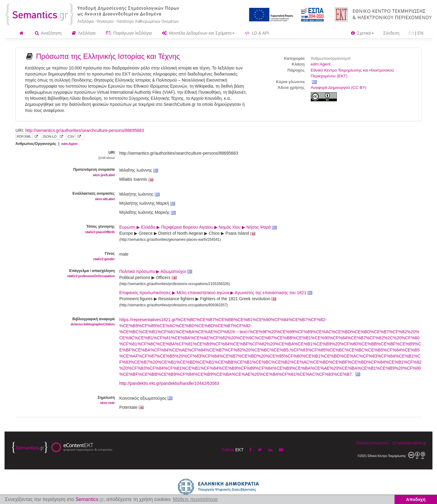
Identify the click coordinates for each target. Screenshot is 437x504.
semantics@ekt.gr (409, 443)
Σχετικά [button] (363, 33)
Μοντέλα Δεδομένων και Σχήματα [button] (198, 33)
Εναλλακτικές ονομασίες (63, 196)
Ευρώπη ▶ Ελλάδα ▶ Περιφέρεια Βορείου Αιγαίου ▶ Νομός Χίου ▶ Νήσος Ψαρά (198, 227)
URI (63, 155)
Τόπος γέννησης (63, 229)
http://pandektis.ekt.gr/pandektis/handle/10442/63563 (169, 383)
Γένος (63, 256)
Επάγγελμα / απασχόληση (63, 274)
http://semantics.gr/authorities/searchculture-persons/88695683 (85, 130)
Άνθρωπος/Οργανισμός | (46, 144)
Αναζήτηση (48, 33)
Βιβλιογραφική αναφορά (63, 322)
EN (420, 33)
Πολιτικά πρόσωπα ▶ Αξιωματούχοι (156, 271)
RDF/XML (24, 136)
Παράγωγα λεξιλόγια (129, 33)
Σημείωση (63, 400)
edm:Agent (321, 64)
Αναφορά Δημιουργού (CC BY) (339, 87)
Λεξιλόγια (84, 33)
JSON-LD (49, 136)
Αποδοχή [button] (416, 499)
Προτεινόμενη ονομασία (63, 172)
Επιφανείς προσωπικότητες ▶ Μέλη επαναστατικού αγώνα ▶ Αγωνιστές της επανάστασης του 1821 (216, 293)
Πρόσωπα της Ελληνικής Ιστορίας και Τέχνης (108, 56)
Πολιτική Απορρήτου (372, 443)
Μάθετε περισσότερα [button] (195, 499)
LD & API (257, 33)
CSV (71, 136)
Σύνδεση (391, 33)
